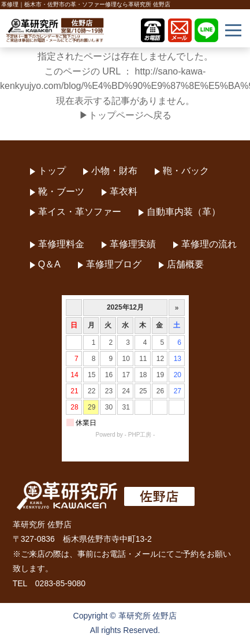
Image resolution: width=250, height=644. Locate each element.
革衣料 (124, 191)
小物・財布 (114, 171)
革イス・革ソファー (80, 212)
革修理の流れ (209, 244)
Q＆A (49, 264)
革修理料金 (61, 244)
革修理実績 (133, 244)
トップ (52, 171)
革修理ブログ (114, 264)
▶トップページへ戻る (125, 115)
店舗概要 (185, 264)
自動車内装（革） (184, 212)
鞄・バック (186, 171)
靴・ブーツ (61, 191)
